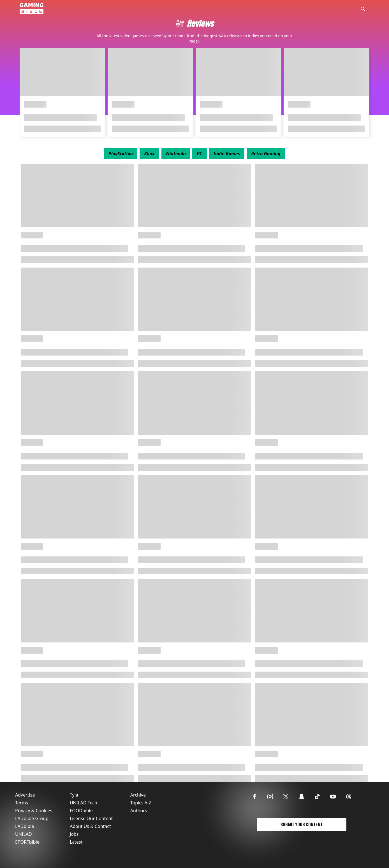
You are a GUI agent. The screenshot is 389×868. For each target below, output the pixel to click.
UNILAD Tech (84, 803)
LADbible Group (32, 818)
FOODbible (81, 811)
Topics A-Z (141, 803)
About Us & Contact (90, 826)
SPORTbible (27, 842)
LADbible (25, 826)
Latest (76, 842)
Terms (22, 803)
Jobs (74, 834)
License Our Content (91, 818)
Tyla (74, 795)
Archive (138, 795)
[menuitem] (121, 154)
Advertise (25, 795)
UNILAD (24, 834)
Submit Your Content (302, 824)
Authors (139, 811)
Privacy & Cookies (34, 811)
